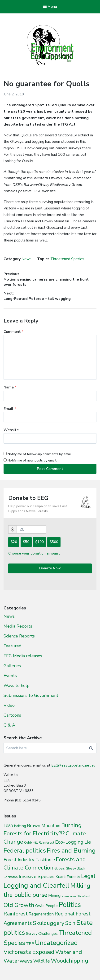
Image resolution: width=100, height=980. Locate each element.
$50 (26, 542)
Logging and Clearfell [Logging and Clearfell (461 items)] (37, 885)
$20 (14, 542)
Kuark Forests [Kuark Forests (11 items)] (68, 877)
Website (11, 430)
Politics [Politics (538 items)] (70, 905)
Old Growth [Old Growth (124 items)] (19, 905)
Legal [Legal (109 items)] (88, 876)
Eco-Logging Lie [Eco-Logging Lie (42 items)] (73, 842)
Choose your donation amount (34, 553)
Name (10, 387)
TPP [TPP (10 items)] (30, 944)
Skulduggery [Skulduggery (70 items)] (49, 923)
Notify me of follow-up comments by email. (40, 454)
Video (9, 705)
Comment (14, 332)
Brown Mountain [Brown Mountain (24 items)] (44, 826)
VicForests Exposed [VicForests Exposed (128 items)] (29, 952)
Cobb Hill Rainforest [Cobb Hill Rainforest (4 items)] (39, 843)
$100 (39, 542)
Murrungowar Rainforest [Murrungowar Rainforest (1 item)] (76, 896)
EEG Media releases (23, 656)
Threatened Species (67, 259)
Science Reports (19, 636)
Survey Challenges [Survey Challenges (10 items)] (42, 933)
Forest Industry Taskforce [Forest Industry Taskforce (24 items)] (29, 860)
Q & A (9, 725)
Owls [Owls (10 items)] (40, 906)
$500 (54, 542)
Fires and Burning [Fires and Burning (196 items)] (71, 851)
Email (10, 409)
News (26, 259)
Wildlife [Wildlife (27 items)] (42, 961)
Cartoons (12, 715)
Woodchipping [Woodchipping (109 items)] (70, 961)
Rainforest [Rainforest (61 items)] (16, 914)
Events (10, 676)
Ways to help (17, 686)
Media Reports (18, 626)
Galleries (12, 666)
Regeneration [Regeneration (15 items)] (41, 914)
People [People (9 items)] (52, 906)
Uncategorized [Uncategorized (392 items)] (56, 943)
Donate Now (50, 568)
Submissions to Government (31, 695)
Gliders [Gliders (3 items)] (60, 869)
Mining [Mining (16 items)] (54, 895)
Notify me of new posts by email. (32, 460)
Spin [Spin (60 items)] (70, 923)
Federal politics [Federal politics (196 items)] (25, 851)
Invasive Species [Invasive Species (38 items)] (37, 876)
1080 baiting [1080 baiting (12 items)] (15, 826)
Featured (13, 646)
